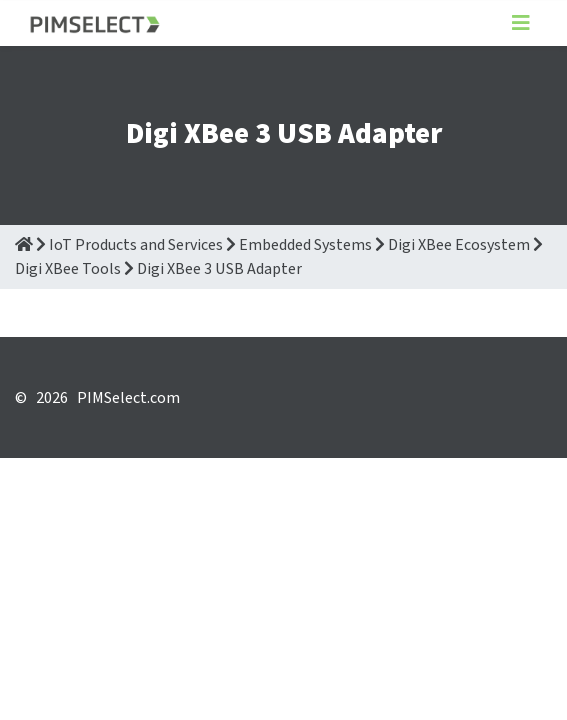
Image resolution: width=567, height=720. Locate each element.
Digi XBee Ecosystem (459, 245)
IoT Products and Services (136, 245)
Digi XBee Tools (68, 269)
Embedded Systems (305, 245)
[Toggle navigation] (521, 23)
